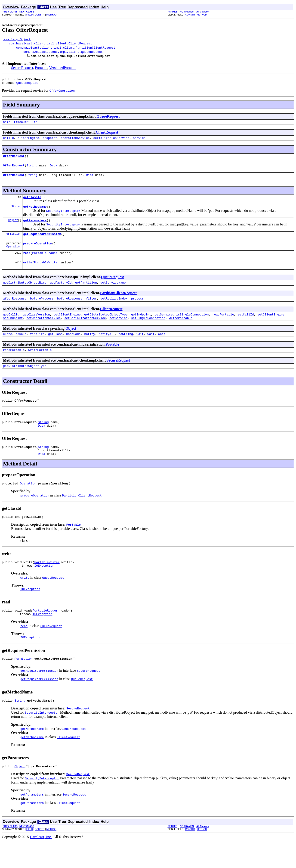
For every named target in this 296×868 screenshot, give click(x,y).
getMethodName (35, 213)
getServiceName (113, 293)
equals (21, 348)
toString (126, 348)
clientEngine (28, 141)
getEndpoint (141, 327)
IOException (44, 588)
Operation (14, 256)
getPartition (86, 293)
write (28, 273)
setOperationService (43, 331)
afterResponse (15, 310)
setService (118, 331)
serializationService (111, 141)
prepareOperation (38, 252)
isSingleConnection (192, 327)
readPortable (223, 327)
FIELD (30, 15)
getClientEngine (67, 327)
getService (163, 327)
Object (13, 228)
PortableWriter (47, 273)
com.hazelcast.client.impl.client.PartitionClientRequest (66, 48)
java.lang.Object (16, 40)
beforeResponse (70, 310)
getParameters (35, 228)
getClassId (32, 203)
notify (90, 348)
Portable (41, 68)
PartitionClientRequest (118, 304)
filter (91, 310)
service (139, 141)
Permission (13, 242)
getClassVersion (36, 327)
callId (8, 141)
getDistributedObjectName (25, 293)
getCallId (11, 327)
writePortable (181, 331)
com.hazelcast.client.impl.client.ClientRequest (51, 44)
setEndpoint (13, 331)
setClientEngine (271, 327)
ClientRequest (107, 135)
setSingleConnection (148, 331)
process (137, 310)
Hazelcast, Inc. (41, 864)
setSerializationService (85, 331)
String (32, 170)
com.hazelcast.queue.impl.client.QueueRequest (63, 52)
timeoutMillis (26, 125)
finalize (37, 348)
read (27, 262)
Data (54, 170)
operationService (75, 141)
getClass (55, 348)
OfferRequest (14, 160)
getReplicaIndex (114, 310)
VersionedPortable (63, 68)
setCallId (246, 327)
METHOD (51, 15)
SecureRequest (22, 68)
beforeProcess (42, 310)
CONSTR (40, 15)
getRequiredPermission (42, 242)
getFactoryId (61, 293)
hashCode (73, 348)
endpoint (50, 141)
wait (140, 348)
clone (8, 348)
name (7, 125)
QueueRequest (27, 85)
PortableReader (45, 262)
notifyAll (107, 348)
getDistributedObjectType (106, 327)
